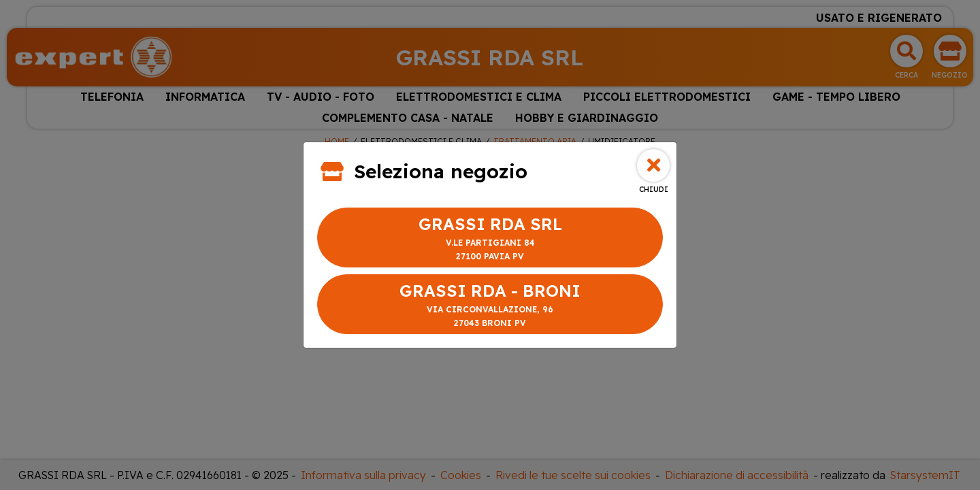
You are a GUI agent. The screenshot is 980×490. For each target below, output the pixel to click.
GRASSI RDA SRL (490, 239)
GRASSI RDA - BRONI (490, 305)
